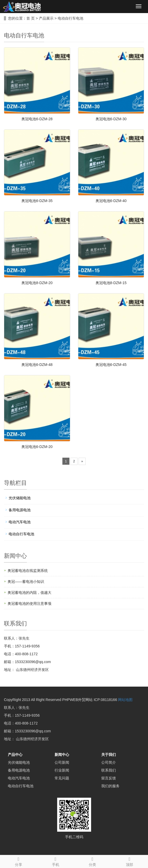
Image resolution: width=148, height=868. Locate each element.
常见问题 (62, 778)
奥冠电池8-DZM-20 (37, 283)
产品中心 (15, 755)
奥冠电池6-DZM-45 (111, 365)
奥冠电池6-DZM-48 (37, 365)
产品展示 (46, 18)
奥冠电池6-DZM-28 (37, 119)
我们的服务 (110, 786)
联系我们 (109, 770)
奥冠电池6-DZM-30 (111, 119)
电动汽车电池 (20, 522)
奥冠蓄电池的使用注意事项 (29, 603)
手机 (56, 861)
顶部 (129, 861)
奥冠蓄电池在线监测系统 (28, 571)
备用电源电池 (20, 510)
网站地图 (125, 700)
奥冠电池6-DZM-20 (37, 447)
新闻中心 (62, 755)
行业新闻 (62, 770)
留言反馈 (109, 778)
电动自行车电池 (70, 18)
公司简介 (109, 762)
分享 (19, 861)
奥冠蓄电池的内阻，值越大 (29, 593)
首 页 (31, 18)
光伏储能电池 (20, 498)
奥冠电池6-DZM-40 (111, 201)
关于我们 (109, 755)
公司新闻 (62, 762)
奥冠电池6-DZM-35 (37, 201)
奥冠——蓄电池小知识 (26, 582)
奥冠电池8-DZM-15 (111, 283)
